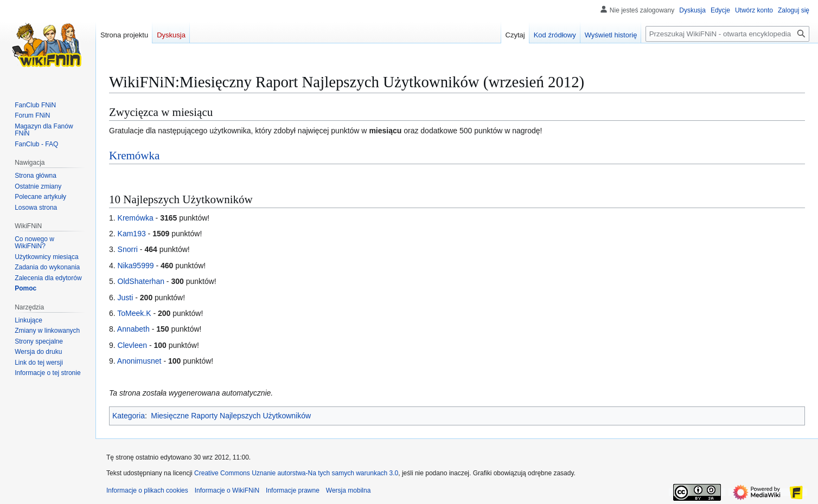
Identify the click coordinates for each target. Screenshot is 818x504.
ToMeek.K (134, 313)
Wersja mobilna (348, 490)
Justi (126, 298)
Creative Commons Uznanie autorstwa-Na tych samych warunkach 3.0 (296, 473)
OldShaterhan (141, 281)
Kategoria (129, 416)
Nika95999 (136, 266)
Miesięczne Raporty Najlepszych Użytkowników (231, 416)
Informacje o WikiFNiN (227, 490)
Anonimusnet (139, 361)
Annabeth (133, 329)
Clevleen (132, 345)
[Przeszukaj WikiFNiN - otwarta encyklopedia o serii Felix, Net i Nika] (727, 34)
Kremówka (134, 156)
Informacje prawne (293, 490)
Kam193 (132, 234)
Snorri (128, 249)
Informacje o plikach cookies (147, 490)
